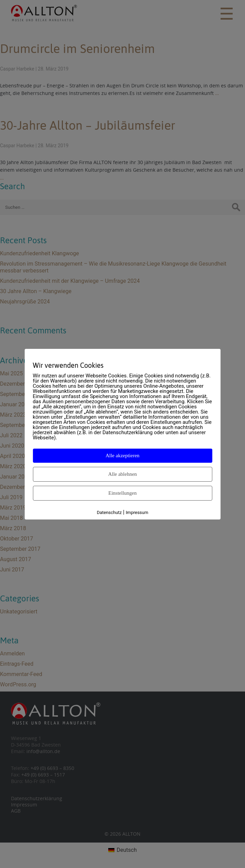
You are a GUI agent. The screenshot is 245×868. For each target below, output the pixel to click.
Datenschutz (109, 512)
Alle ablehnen (123, 474)
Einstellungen (122, 493)
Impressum (137, 512)
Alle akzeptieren (122, 456)
